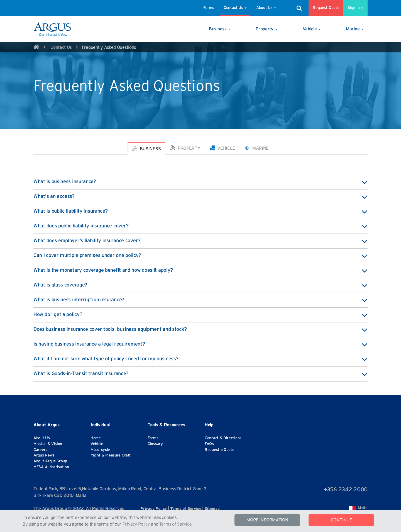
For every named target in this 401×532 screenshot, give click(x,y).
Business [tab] (146, 149)
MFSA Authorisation (51, 467)
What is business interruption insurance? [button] (200, 300)
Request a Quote (220, 450)
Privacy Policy (136, 524)
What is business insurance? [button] (200, 182)
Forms (209, 8)
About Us (266, 8)
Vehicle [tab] (223, 148)
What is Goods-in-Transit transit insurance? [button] (200, 374)
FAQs (209, 444)
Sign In (355, 8)
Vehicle (97, 444)
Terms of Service (175, 524)
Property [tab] (185, 148)
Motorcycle (100, 450)
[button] (220, 29)
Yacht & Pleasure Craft (111, 455)
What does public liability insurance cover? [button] (200, 226)
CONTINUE (341, 520)
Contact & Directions (223, 438)
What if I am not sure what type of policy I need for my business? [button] (200, 359)
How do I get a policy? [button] (200, 315)
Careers (40, 450)
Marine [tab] (257, 148)
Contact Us (235, 8)
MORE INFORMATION (267, 520)
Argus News (44, 455)
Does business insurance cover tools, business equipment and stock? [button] (200, 330)
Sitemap (212, 509)
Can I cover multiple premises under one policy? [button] (200, 256)
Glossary (155, 444)
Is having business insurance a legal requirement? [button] (200, 344)
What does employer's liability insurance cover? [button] (200, 241)
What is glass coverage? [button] (200, 285)
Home (96, 438)
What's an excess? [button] (200, 197)
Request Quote (326, 8)
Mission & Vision (48, 444)
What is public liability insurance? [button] (200, 212)
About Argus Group (50, 461)
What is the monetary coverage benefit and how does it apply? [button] (200, 271)
